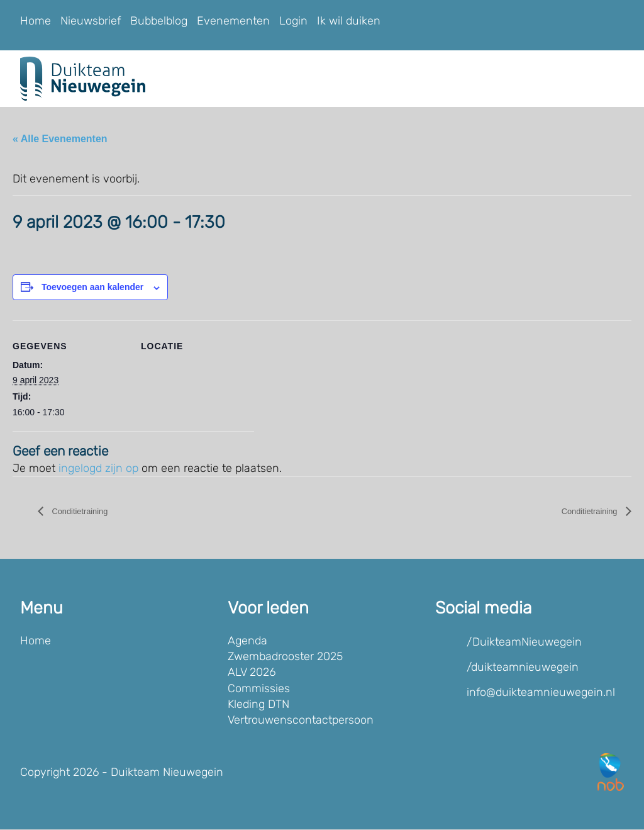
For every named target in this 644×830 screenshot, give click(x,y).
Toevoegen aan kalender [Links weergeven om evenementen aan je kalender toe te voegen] (92, 287)
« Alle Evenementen (60, 139)
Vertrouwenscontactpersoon (301, 721)
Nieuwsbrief (91, 21)
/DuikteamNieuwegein (524, 642)
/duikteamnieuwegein (523, 668)
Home (36, 21)
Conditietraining (86, 511)
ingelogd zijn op (98, 468)
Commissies (259, 688)
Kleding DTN (258, 704)
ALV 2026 (252, 673)
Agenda (247, 641)
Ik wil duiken (349, 21)
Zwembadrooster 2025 (285, 657)
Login (293, 21)
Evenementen (233, 21)
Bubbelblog (159, 21)
